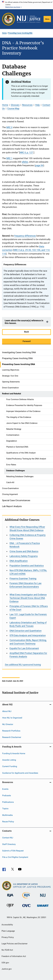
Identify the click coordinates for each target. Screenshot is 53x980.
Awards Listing (9, 760)
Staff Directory (9, 844)
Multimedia (7, 815)
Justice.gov (7, 969)
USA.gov (5, 963)
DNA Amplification (19, 561)
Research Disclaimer (12, 737)
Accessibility (7, 925)
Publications (8, 802)
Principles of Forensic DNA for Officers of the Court (29, 608)
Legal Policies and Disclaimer (15, 944)
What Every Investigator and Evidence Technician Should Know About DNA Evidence (28, 598)
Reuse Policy (8, 822)
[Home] (29, 19)
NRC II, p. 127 (26, 152)
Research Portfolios (11, 731)
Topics (5, 808)
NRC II (9, 127)
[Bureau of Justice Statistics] (26, 899)
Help (37, 105)
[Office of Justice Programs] (9, 19)
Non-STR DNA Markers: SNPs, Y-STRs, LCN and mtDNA (28, 572)
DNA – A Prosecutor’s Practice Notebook (25, 545)
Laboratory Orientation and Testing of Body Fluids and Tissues (28, 624)
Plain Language (8, 931)
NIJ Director (8, 724)
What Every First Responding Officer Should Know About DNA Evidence (27, 529)
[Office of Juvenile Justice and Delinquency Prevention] (10, 908)
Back (27, 332)
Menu (47, 19)
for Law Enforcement (24, 648)
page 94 (39, 165)
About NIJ (7, 711)
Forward (27, 341)
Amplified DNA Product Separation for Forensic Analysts (28, 655)
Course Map (13, 108)
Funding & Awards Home (14, 753)
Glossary (15, 105)
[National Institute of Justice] (43, 897)
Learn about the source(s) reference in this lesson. (24, 322)
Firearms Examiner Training (23, 578)
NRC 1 (9, 158)
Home (4, 33)
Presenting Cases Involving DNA (20, 33)
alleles (25, 162)
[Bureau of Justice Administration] (10, 897)
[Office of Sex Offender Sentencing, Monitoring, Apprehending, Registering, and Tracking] (43, 907)
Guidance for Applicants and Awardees (20, 773)
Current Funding (10, 766)
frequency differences (25, 236)
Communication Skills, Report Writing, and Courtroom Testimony (28, 642)
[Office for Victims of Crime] (26, 907)
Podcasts (7, 795)
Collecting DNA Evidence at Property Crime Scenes (28, 537)
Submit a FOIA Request (13, 851)
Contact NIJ (8, 838)
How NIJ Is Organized (12, 718)
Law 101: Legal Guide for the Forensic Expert (28, 616)
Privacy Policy (8, 937)
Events (5, 789)
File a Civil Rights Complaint (15, 857)
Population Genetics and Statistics (27, 566)
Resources (27, 105)
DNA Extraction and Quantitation (26, 631)
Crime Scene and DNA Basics (24, 551)
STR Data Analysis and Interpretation (28, 635)
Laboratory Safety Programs (24, 556)
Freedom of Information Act (14, 956)
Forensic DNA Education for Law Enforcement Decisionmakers (26, 585)
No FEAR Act (7, 950)
